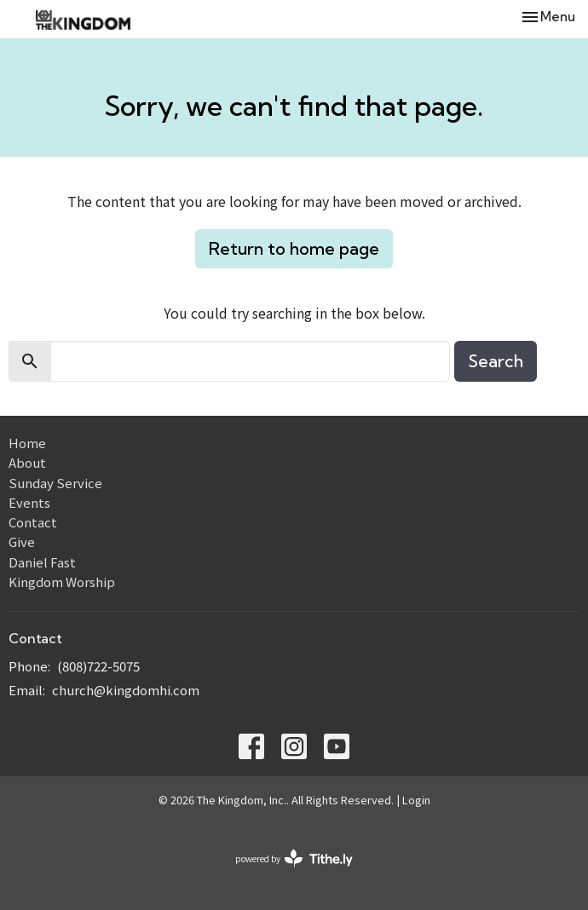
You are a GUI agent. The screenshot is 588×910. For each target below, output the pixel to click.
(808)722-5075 (98, 666)
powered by (294, 858)
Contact (33, 522)
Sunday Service (55, 483)
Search (496, 361)
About (27, 462)
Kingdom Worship (62, 582)
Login (416, 800)
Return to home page (294, 248)
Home (27, 443)
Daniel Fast (42, 562)
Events (29, 502)
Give (22, 541)
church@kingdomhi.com (126, 690)
